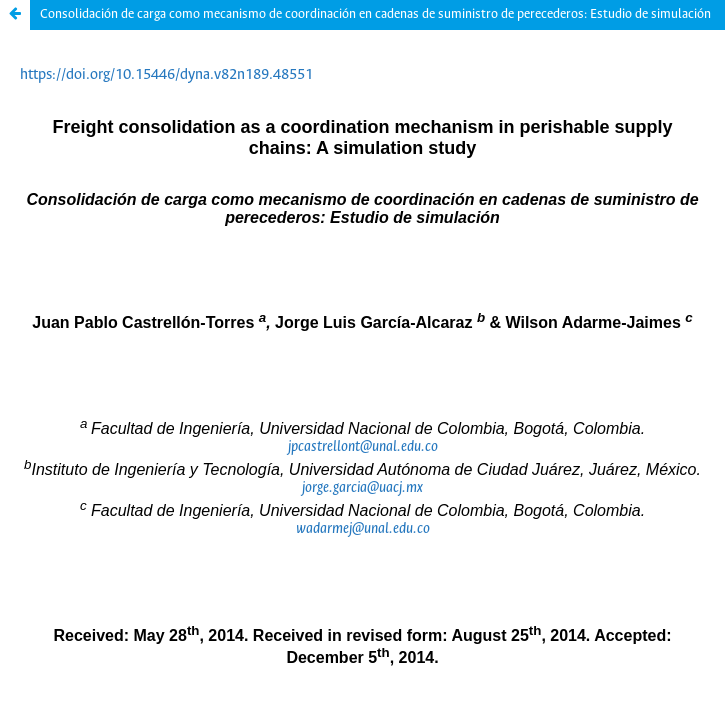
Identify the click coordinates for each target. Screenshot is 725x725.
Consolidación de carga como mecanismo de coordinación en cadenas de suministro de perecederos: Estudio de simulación (375, 14)
